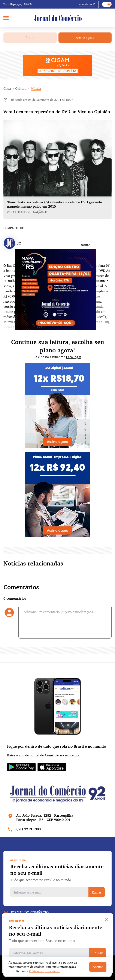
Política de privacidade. (44, 971)
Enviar (97, 892)
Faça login (74, 357)
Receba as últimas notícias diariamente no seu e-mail (57, 870)
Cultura (21, 88)
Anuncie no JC (87, 4)
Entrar (30, 38)
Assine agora (85, 38)
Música (36, 88)
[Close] (106, 920)
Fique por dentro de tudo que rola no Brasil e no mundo (57, 746)
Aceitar (98, 967)
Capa (7, 88)
